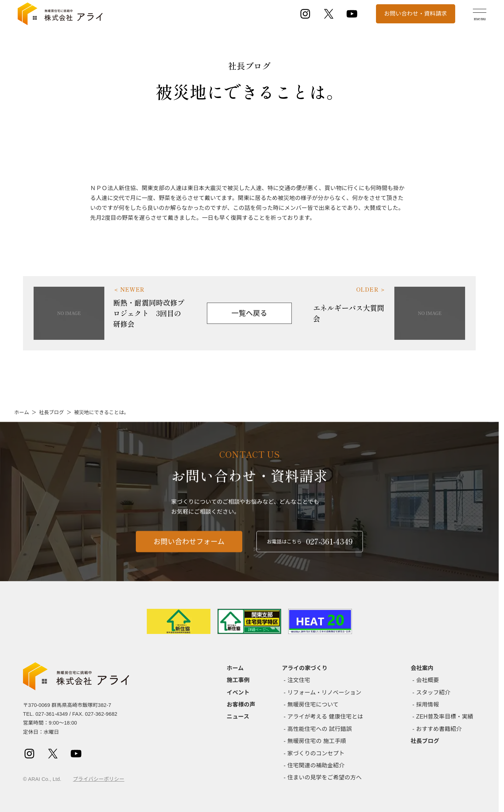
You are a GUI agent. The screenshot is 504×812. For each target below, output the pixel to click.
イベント (238, 693)
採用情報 (428, 705)
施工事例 (238, 680)
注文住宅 (299, 680)
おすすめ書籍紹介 (439, 729)
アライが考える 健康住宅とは (325, 717)
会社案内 (422, 668)
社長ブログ (51, 412)
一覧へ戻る (250, 313)
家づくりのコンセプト (316, 753)
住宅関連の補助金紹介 (316, 765)
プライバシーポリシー (99, 779)
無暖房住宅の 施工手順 (317, 741)
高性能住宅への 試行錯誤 (320, 729)
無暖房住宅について (313, 705)
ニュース (238, 717)
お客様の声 (241, 705)
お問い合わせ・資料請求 (416, 14)
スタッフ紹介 (433, 693)
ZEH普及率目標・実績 (445, 717)
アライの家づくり (305, 668)
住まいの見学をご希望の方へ (325, 777)
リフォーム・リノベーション (325, 693)
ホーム (22, 412)
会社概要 (428, 680)
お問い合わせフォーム (189, 545)
